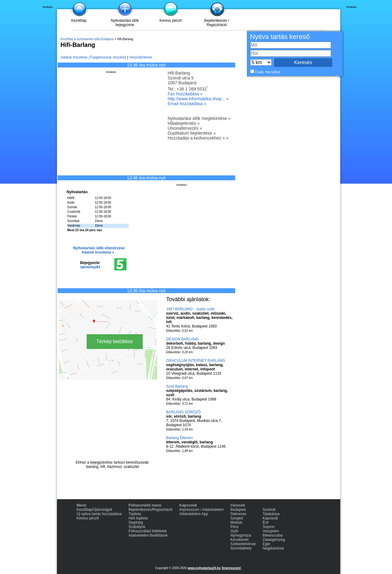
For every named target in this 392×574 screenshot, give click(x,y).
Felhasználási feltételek (147, 531)
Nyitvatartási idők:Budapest (95, 39)
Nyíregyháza (241, 535)
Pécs (234, 527)
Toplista (135, 514)
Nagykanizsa (273, 548)
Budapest (238, 510)
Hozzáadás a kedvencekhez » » (198, 138)
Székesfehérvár (243, 544)
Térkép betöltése (115, 341)
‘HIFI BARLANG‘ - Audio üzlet (190, 309)
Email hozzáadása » (187, 104)
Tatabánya (271, 514)
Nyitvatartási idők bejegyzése (125, 23)
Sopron (269, 527)
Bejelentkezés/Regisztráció (150, 510)
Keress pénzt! (171, 21)
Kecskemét (239, 540)
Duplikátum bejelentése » (192, 133)
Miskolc (236, 522)
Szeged (237, 518)
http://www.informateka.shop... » (198, 99)
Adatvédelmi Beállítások (148, 535)
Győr (234, 531)
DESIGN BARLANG (183, 339)
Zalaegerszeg (274, 540)
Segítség (136, 522)
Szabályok (137, 527)
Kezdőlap (79, 21)
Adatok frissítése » (98, 252)
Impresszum (231, 568)
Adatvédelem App (194, 514)
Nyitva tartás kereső (280, 37)
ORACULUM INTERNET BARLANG (196, 361)
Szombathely (241, 548)
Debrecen (238, 514)
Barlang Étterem (180, 438)
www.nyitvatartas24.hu (204, 568)
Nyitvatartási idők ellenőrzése (99, 248)
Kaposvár (271, 518)
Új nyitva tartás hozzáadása (99, 514)
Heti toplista (138, 518)
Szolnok (269, 510)
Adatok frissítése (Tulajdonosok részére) (93, 57)
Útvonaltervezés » (185, 128)
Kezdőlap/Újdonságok (94, 510)
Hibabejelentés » (184, 123)
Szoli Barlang (177, 386)
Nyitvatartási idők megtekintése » (199, 118)
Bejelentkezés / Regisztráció (217, 23)
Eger (267, 544)
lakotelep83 (90, 267)
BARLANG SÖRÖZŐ (184, 412)
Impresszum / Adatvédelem (202, 510)
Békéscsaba (273, 535)
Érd (266, 522)
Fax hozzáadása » (185, 94)
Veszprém (271, 531)
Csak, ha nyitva (268, 72)
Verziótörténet (141, 57)
